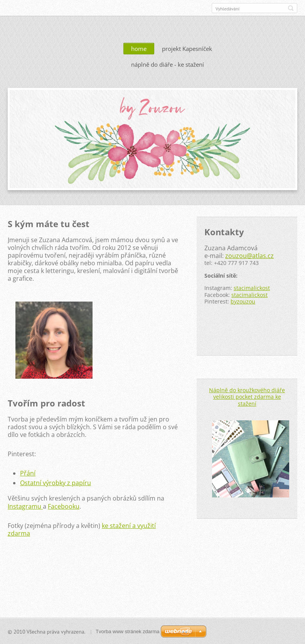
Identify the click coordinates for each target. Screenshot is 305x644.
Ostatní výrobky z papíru (56, 482)
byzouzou (243, 301)
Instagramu (24, 506)
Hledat (291, 8)
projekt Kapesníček (187, 48)
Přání (28, 473)
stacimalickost (252, 287)
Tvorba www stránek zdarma (127, 631)
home (139, 48)
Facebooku (64, 506)
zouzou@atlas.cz (249, 255)
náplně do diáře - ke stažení (168, 64)
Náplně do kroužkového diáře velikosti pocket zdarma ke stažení (247, 396)
